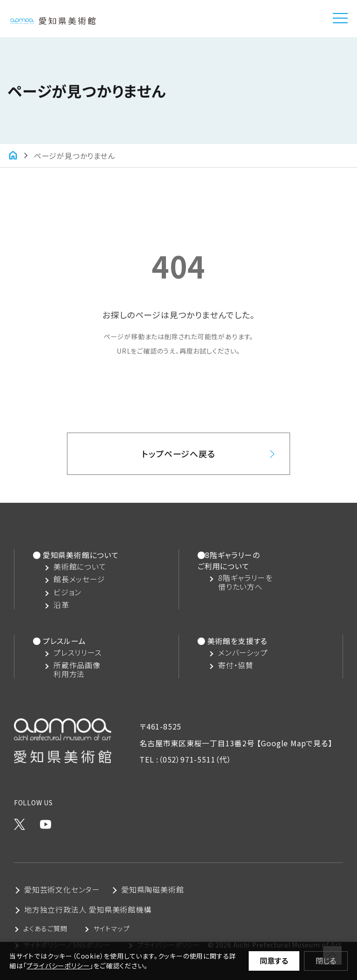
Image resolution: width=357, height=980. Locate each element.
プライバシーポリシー (58, 966)
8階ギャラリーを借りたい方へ (245, 582)
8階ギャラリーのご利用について (228, 560)
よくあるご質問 (45, 928)
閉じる (326, 960)
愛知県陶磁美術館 (152, 889)
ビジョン (67, 592)
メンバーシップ (243, 653)
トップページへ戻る (178, 454)
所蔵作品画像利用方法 (77, 670)
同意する (274, 960)
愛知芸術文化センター (62, 889)
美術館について (80, 567)
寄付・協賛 (236, 665)
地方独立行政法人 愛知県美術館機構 (88, 909)
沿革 (61, 605)
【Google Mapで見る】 (295, 743)
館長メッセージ (79, 579)
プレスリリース (78, 653)
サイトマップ (112, 928)
